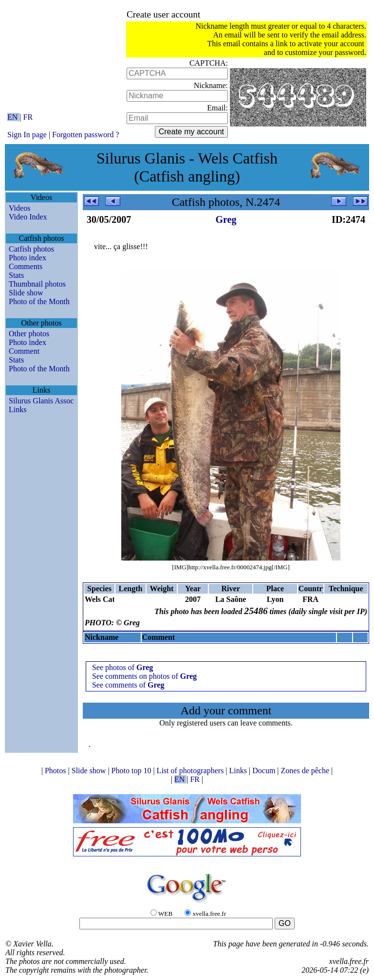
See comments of (128, 685)
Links (18, 409)
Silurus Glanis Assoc (41, 401)
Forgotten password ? (85, 135)
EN (13, 117)
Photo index (28, 258)
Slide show (26, 293)
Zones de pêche (306, 771)
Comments (26, 266)
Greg (226, 219)
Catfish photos (31, 249)
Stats (16, 275)
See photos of (122, 667)
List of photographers (191, 771)
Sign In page (27, 135)
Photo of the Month (39, 301)
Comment (24, 351)
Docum (265, 771)
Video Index (28, 217)
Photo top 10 (132, 771)
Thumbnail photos (37, 284)
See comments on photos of (144, 676)
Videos (19, 208)
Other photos (29, 334)
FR (28, 117)
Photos (56, 771)
